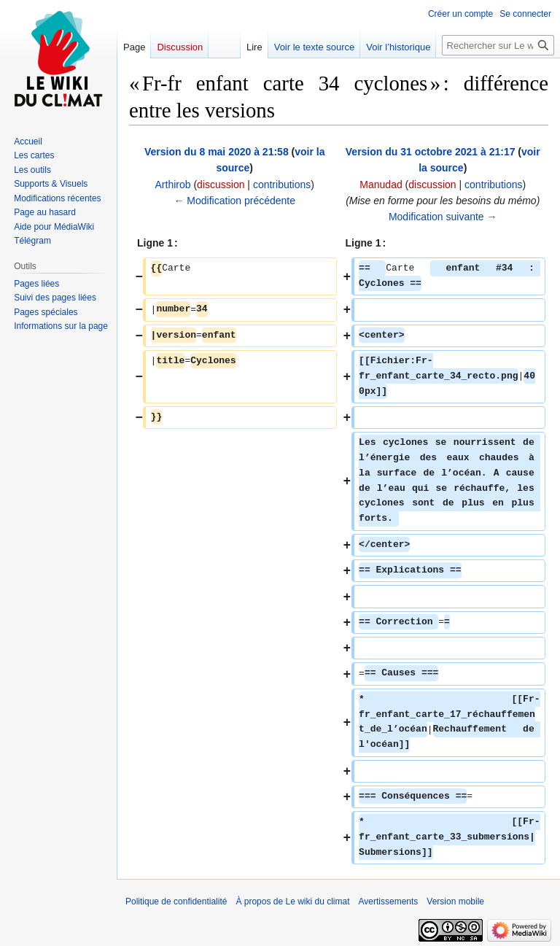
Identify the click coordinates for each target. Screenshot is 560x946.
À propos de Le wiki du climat (292, 902)
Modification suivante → (443, 217)
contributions (282, 185)
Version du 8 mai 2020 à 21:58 (217, 152)
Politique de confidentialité (176, 902)
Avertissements (389, 902)
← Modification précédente (234, 201)
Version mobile (455, 902)
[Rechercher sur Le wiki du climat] (498, 45)
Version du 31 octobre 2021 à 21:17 (431, 152)
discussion (221, 185)
